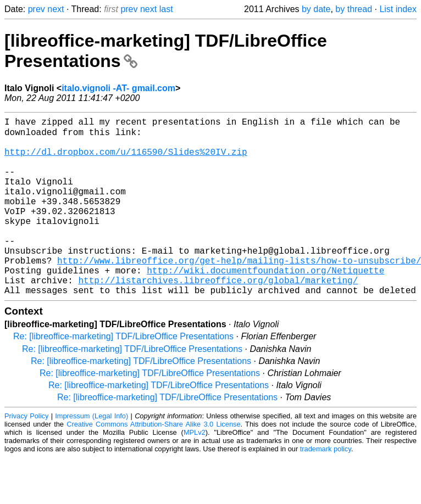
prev (37, 9)
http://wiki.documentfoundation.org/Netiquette (265, 304)
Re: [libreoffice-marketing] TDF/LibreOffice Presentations (123, 375)
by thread (354, 9)
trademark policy (326, 487)
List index (398, 9)
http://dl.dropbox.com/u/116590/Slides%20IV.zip (126, 159)
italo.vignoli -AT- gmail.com (118, 88)
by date (316, 9)
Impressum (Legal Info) (92, 454)
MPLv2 (195, 471)
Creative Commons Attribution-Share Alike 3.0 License (153, 463)
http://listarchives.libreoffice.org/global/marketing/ (218, 316)
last (166, 9)
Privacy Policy (26, 454)
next (56, 9)
